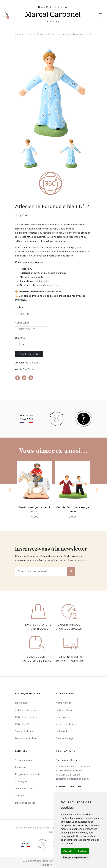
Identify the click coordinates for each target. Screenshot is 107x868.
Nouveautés (22, 703)
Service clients (24, 760)
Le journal (61, 731)
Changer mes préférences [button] (75, 857)
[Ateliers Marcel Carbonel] (53, 14)
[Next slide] (97, 490)
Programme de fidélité (28, 774)
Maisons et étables (26, 738)
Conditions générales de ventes (33, 828)
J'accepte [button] (68, 851)
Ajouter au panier (29, 354)
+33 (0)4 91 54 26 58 (39, 661)
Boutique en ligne (24, 34)
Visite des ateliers (66, 724)
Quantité (20, 338)
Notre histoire (64, 703)
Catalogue (21, 781)
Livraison (20, 767)
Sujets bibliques (24, 731)
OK (71, 571)
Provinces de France (47, 34)
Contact (20, 795)
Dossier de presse (25, 803)
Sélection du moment (27, 710)
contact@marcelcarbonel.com (72, 779)
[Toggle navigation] (101, 15)
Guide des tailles (25, 369)
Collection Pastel (25, 724)
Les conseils (63, 717)
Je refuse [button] (82, 851)
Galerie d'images (65, 738)
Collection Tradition (26, 717)
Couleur (19, 307)
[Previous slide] (10, 490)
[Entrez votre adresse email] (41, 571)
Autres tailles (22, 323)
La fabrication (64, 710)
